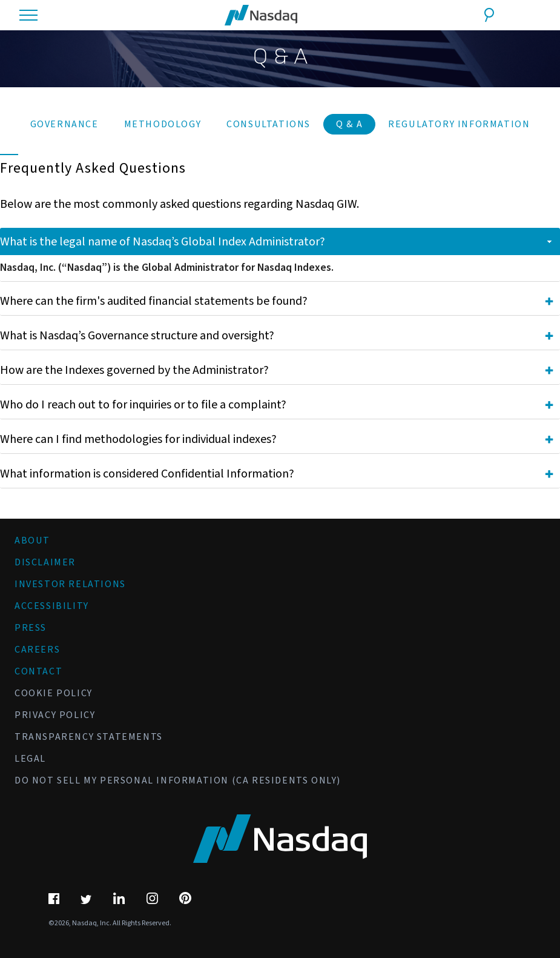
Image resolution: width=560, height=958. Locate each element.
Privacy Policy (55, 715)
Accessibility (52, 606)
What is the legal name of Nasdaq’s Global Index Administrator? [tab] (277, 242)
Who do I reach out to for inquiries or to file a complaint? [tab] (277, 405)
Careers (37, 650)
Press (31, 628)
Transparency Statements (89, 737)
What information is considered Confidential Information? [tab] (277, 474)
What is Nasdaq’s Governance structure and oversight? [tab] (277, 336)
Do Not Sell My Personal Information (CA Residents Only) (178, 780)
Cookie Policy (54, 693)
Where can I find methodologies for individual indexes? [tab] (277, 439)
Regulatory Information (459, 124)
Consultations (268, 124)
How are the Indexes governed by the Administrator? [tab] (277, 370)
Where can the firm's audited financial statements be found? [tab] (277, 301)
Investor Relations (70, 584)
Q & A (349, 124)
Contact (38, 671)
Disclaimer (45, 562)
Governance (64, 124)
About (32, 541)
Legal (30, 759)
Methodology (163, 124)
